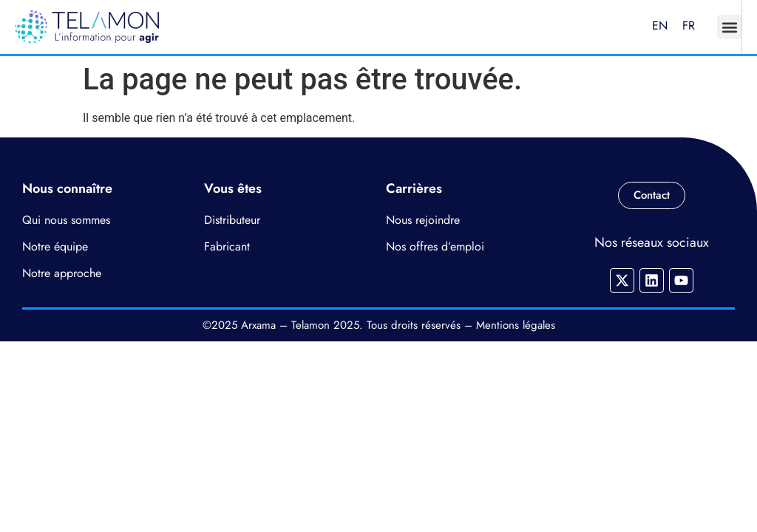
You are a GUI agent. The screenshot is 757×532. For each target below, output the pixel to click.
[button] (729, 27)
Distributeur (232, 220)
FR (689, 25)
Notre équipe (55, 246)
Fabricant (227, 246)
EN (660, 25)
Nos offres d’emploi (435, 246)
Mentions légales (516, 325)
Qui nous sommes (66, 220)
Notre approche (62, 273)
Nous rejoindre (423, 220)
